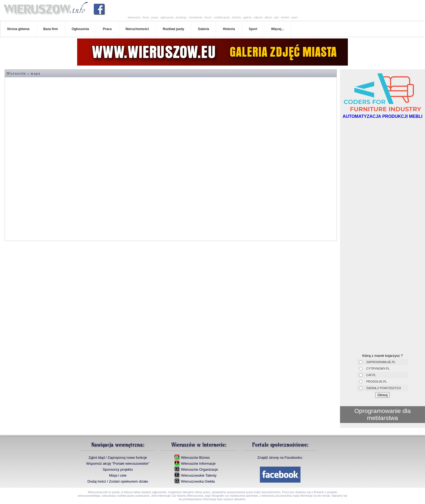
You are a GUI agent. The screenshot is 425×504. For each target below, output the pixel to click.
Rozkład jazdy (173, 29)
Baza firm (51, 29)
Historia (229, 29)
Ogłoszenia (80, 29)
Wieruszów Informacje (198, 463)
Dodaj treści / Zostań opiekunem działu (118, 481)
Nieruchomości (137, 29)
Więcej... (277, 29)
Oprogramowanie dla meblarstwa (382, 414)
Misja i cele (118, 475)
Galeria (203, 29)
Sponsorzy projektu (118, 469)
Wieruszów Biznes (195, 458)
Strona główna (18, 29)
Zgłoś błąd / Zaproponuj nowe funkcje (118, 458)
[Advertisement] (382, 158)
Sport (253, 29)
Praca (107, 29)
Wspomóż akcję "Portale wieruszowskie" (118, 463)
